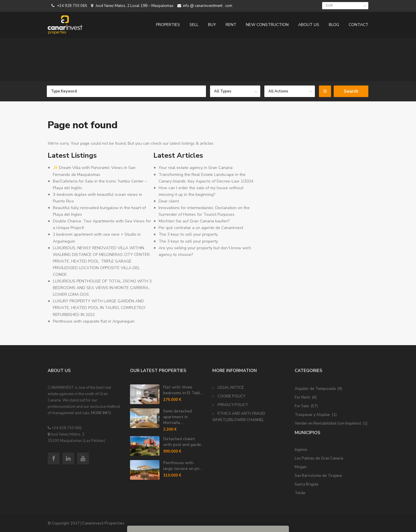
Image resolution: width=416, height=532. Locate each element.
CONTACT (359, 25)
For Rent (302, 397)
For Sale (302, 406)
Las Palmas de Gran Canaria (319, 458)
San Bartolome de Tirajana (318, 476)
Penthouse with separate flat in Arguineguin (94, 321)
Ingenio (301, 450)
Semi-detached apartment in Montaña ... (178, 417)
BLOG (334, 25)
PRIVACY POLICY (233, 405)
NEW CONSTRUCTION (267, 25)
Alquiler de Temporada (315, 389)
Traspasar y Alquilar (312, 415)
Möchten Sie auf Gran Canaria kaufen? (194, 221)
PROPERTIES (168, 25)
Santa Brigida (307, 484)
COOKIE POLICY (231, 396)
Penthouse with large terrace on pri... (183, 466)
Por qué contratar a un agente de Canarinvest (201, 228)
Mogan (301, 467)
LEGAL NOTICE (231, 388)
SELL (194, 25)
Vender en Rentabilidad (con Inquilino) (328, 423)
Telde (300, 493)
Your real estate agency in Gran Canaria (196, 168)
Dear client (169, 201)
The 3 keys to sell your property (188, 234)
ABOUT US (309, 25)
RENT (231, 25)
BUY (212, 25)
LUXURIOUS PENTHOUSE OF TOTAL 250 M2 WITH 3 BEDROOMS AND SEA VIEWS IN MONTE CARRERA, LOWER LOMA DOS (102, 288)
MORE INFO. (101, 413)
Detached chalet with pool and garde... (183, 442)
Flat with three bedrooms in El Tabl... (183, 390)
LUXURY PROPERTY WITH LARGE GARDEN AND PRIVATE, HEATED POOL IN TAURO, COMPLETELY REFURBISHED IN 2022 (99, 308)
